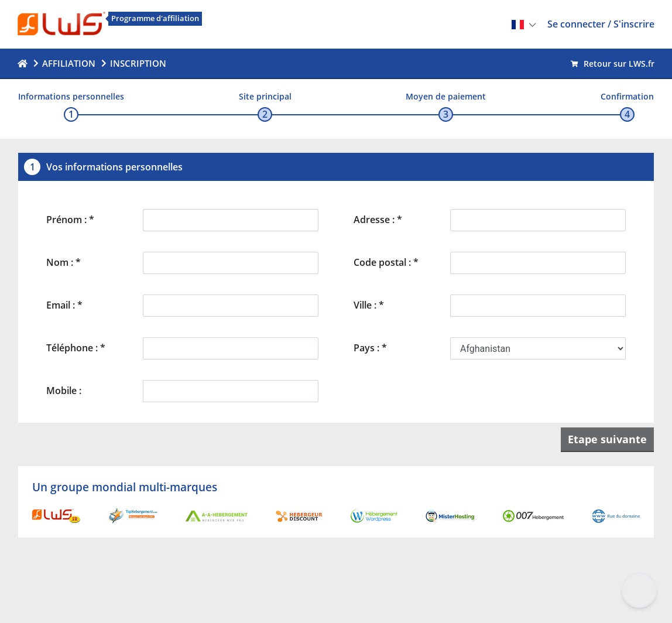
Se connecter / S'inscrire (601, 24)
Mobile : (64, 391)
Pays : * (370, 348)
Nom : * (64, 262)
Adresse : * (378, 220)
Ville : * (369, 305)
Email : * (64, 305)
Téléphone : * (76, 348)
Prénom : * (70, 220)
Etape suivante (607, 439)
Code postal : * (386, 262)
